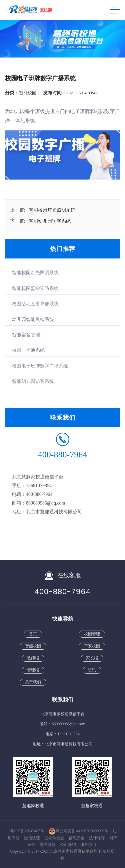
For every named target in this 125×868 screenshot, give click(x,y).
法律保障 (97, 838)
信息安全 (77, 838)
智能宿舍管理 (26, 335)
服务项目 (88, 845)
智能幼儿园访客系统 (33, 381)
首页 (33, 634)
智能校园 (33, 646)
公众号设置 (55, 838)
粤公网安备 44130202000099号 (78, 831)
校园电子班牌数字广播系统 (40, 366)
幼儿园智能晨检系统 (33, 319)
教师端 (33, 658)
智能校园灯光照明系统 (35, 273)
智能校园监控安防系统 (35, 288)
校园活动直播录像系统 (35, 304)
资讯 (92, 670)
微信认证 (32, 838)
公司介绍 (68, 845)
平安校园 (92, 646)
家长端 (92, 658)
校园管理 (92, 634)
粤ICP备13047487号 (27, 831)
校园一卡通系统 (28, 350)
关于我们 (33, 682)
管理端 (33, 670)
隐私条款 (48, 845)
